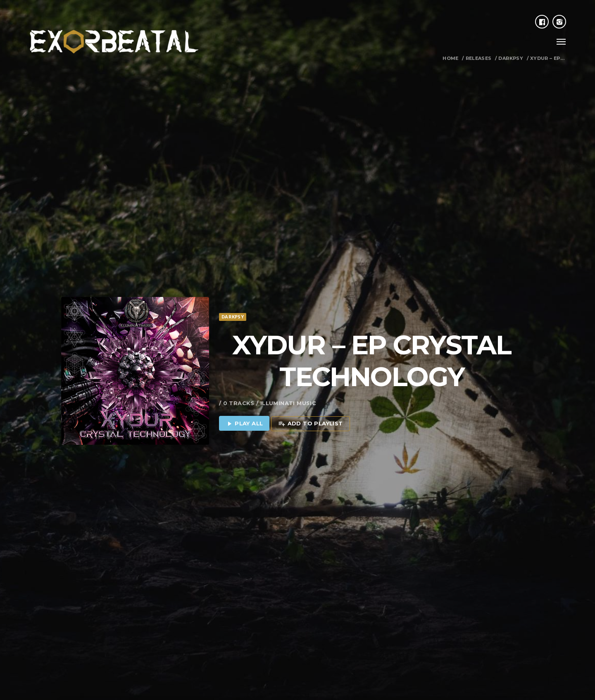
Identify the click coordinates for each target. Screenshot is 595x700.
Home (451, 58)
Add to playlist (310, 406)
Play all (244, 406)
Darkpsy (511, 58)
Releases (479, 58)
